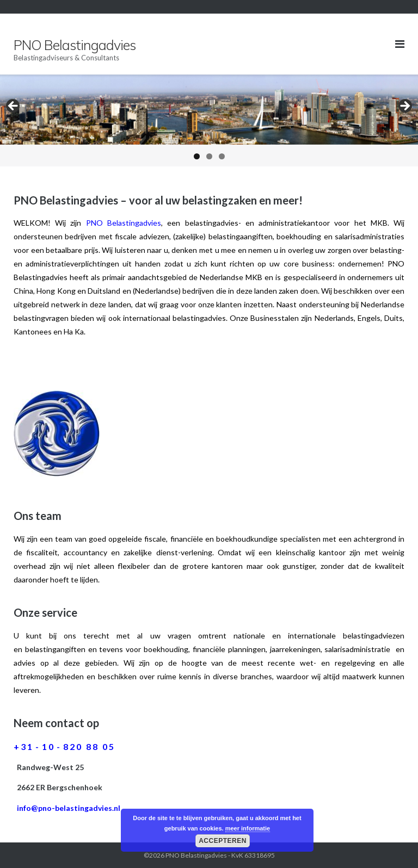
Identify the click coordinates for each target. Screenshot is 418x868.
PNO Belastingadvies (196, 855)
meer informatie (248, 828)
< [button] (14, 107)
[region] (209, 120)
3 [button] (222, 156)
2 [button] (209, 156)
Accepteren (223, 841)
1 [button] (197, 156)
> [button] (404, 107)
